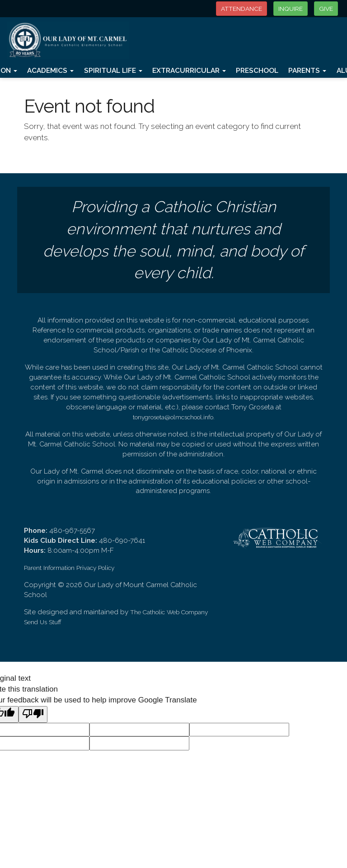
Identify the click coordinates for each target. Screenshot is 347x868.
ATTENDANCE (241, 9)
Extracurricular (189, 71)
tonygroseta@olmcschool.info (173, 417)
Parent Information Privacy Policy (69, 568)
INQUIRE (291, 9)
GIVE (326, 9)
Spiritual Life (113, 71)
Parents (307, 71)
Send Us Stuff (43, 622)
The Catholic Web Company (169, 612)
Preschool (257, 71)
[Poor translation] (33, 714)
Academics (50, 71)
